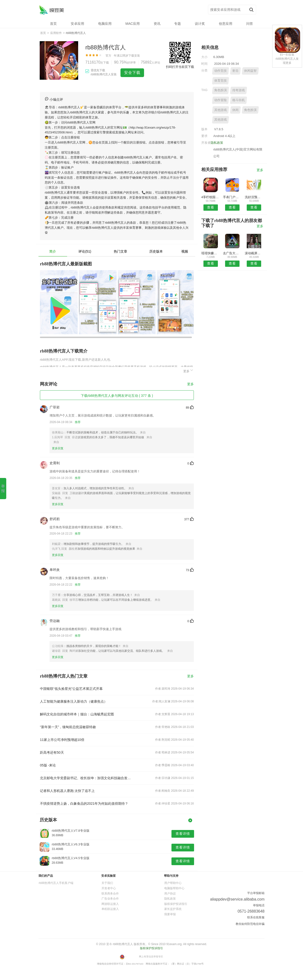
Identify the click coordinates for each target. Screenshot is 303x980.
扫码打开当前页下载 (180, 67)
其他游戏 (221, 110)
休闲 (235, 110)
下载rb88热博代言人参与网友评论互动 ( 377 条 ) (117, 396)
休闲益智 (250, 71)
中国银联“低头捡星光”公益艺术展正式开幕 (71, 689)
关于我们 (107, 883)
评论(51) (85, 251)
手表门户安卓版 (232, 197)
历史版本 (156, 251)
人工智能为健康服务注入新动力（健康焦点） (74, 701)
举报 (3, 488)
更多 (189, 370)
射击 (235, 71)
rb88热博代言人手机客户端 (56, 883)
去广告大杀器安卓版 (232, 253)
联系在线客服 (256, 917)
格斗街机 (239, 100)
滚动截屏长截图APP (254, 253)
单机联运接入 (110, 909)
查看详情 (183, 834)
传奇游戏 (239, 90)
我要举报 (170, 914)
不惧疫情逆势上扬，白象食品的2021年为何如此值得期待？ (84, 804)
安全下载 (132, 73)
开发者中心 (109, 888)
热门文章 (120, 251)
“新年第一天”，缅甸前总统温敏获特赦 (68, 727)
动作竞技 (221, 71)
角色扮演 (221, 90)
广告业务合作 (110, 899)
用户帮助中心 (173, 883)
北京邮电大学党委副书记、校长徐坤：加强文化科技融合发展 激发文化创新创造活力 (86, 778)
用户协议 (170, 894)
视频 (185, 251)
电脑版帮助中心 (174, 888)
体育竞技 (221, 81)
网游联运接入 (110, 904)
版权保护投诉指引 (176, 904)
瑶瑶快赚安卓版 (211, 253)
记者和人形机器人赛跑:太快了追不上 (67, 791)
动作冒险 (221, 100)
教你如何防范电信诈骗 (250, 924)
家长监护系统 (173, 909)
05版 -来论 (48, 765)
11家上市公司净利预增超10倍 (62, 740)
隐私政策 (217, 143)
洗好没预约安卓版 (254, 197)
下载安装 (134, 56)
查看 (211, 207)
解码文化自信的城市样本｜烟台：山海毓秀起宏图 (77, 714)
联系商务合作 (110, 894)
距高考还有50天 (52, 752)
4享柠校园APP (211, 197)
